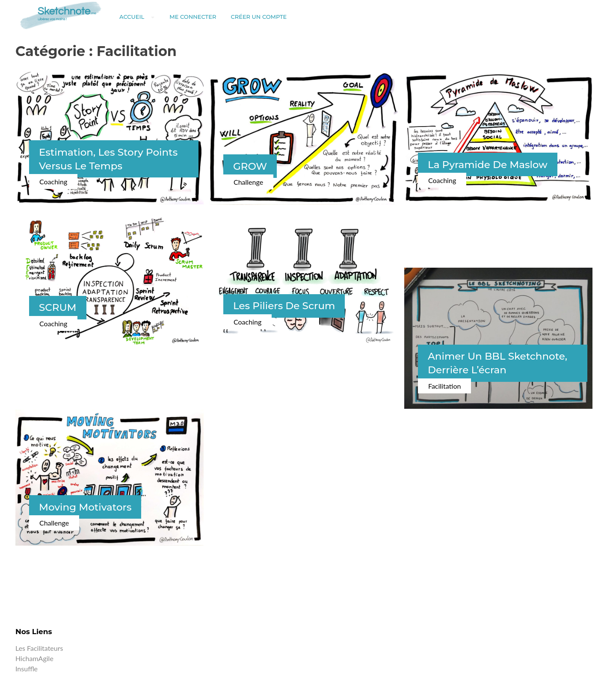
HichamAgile (34, 658)
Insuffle (27, 669)
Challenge (248, 182)
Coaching (53, 182)
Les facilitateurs (39, 648)
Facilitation (444, 386)
